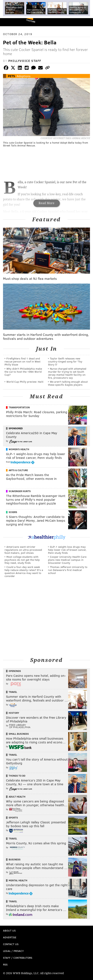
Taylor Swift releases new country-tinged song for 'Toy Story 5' (65, 361)
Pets (11, 76)
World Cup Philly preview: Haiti (25, 382)
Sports (13, 818)
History (14, 713)
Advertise (10, 937)
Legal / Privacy (13, 951)
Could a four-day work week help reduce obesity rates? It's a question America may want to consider (24, 571)
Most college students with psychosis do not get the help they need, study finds (22, 560)
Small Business (19, 734)
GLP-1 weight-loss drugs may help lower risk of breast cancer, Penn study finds (67, 550)
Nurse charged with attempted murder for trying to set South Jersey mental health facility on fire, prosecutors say (67, 373)
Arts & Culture (18, 470)
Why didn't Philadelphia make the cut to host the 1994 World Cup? (23, 372)
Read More (46, 203)
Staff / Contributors (18, 958)
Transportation (19, 407)
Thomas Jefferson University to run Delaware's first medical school (68, 570)
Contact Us (11, 944)
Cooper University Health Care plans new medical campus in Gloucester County (67, 560)
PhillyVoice (9, 22)
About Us (9, 930)
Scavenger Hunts (20, 491)
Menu (87, 22)
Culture (31, 21)
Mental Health (18, 880)
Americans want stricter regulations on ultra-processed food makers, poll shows (23, 550)
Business (15, 859)
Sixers (13, 512)
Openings (15, 671)
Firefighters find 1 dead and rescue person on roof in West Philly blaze (22, 361)
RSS (5, 964)
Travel (13, 692)
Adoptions (24, 76)
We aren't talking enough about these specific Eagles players (68, 383)
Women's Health (19, 449)
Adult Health (17, 797)
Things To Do (17, 776)
